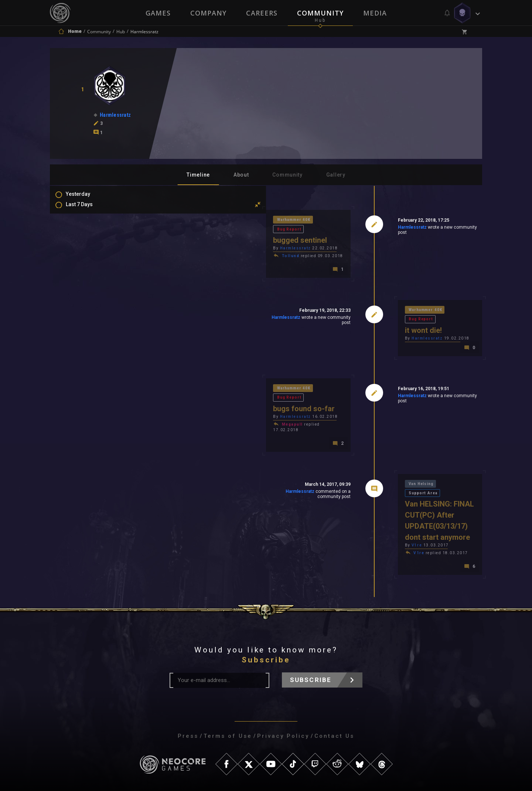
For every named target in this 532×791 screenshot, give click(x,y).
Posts (80, 280)
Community (321, 13)
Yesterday (85, 198)
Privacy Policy (283, 692)
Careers (262, 13)
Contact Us (334, 692)
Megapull (187, 403)
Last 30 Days (88, 220)
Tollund (186, 248)
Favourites (86, 312)
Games (157, 13)
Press (188, 692)
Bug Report (232, 221)
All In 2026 (86, 252)
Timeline (198, 175)
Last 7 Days (87, 209)
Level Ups (85, 323)
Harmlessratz (359, 229)
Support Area (410, 459)
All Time (83, 263)
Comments (86, 291)
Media (376, 13)
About (241, 175)
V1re (364, 501)
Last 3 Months (90, 231)
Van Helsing (370, 459)
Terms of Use (228, 692)
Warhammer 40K (190, 221)
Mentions (84, 301)
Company (208, 13)
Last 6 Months (90, 241)
